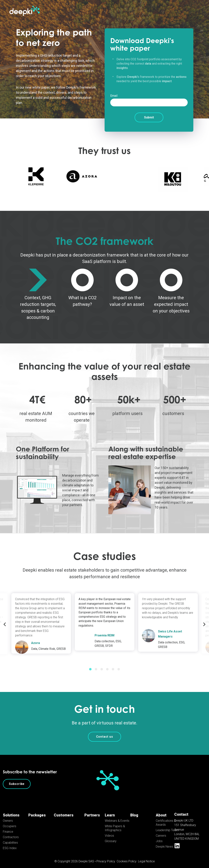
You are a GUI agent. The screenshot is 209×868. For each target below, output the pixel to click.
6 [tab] (119, 665)
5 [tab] (113, 665)
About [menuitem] (161, 811)
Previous (5, 620)
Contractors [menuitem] (11, 833)
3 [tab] (102, 665)
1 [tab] (90, 665)
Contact (181, 810)
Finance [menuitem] (8, 828)
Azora (35, 639)
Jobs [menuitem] (159, 837)
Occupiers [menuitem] (10, 822)
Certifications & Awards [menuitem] (166, 819)
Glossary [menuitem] (111, 837)
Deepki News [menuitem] (164, 843)
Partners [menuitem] (92, 811)
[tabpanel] (105, 618)
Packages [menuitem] (37, 811)
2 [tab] (96, 665)
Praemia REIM (104, 631)
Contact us (105, 733)
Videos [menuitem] (109, 832)
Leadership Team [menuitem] (167, 826)
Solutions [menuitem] (11, 811)
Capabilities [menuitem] (10, 839)
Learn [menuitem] (110, 811)
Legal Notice (146, 857)
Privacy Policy (106, 857)
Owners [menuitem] (8, 817)
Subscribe (17, 780)
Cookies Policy (127, 857)
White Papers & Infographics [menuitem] (115, 824)
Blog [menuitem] (134, 811)
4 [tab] (107, 665)
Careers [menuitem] (161, 832)
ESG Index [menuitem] (10, 844)
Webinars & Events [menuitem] (117, 817)
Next (204, 620)
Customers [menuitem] (64, 811)
